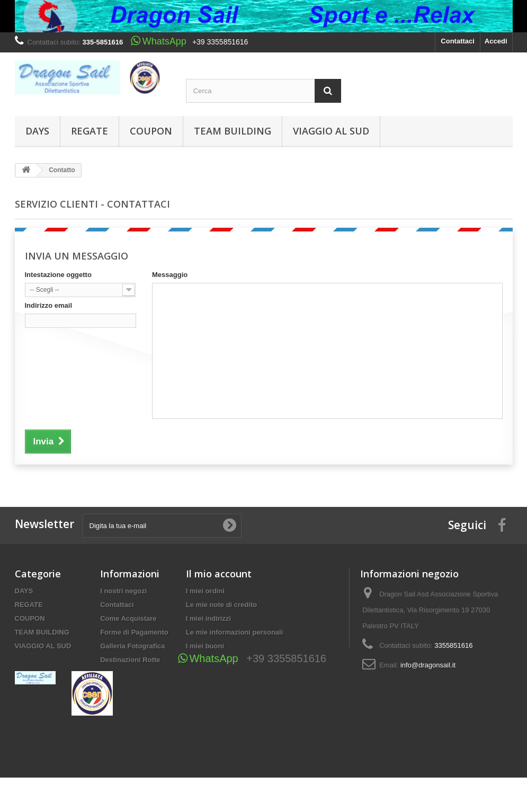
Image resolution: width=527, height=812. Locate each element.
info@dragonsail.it (428, 665)
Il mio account (219, 574)
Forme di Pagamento (134, 632)
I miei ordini (205, 591)
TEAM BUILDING (233, 131)
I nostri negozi (123, 591)
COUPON (151, 131)
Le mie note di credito (221, 605)
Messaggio (170, 275)
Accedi (496, 41)
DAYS (37, 131)
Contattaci (458, 41)
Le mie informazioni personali (234, 632)
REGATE (90, 131)
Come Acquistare (128, 618)
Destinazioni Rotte (130, 660)
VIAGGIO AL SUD (331, 131)
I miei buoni (205, 646)
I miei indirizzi (208, 618)
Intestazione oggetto (58, 275)
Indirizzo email (49, 305)
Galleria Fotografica (132, 646)
